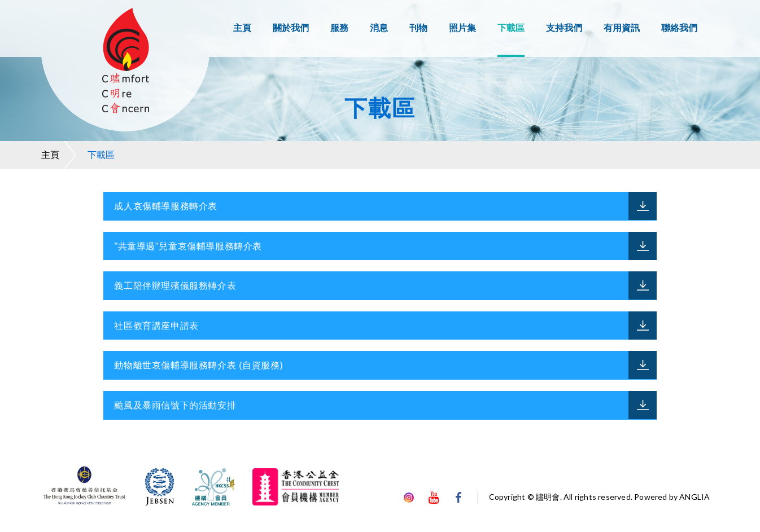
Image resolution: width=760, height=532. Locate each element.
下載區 (511, 28)
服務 (339, 28)
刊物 (418, 28)
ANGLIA (695, 497)
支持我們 (564, 28)
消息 (379, 28)
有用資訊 (622, 28)
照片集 (462, 28)
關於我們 (291, 28)
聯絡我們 (679, 28)
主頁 (242, 28)
